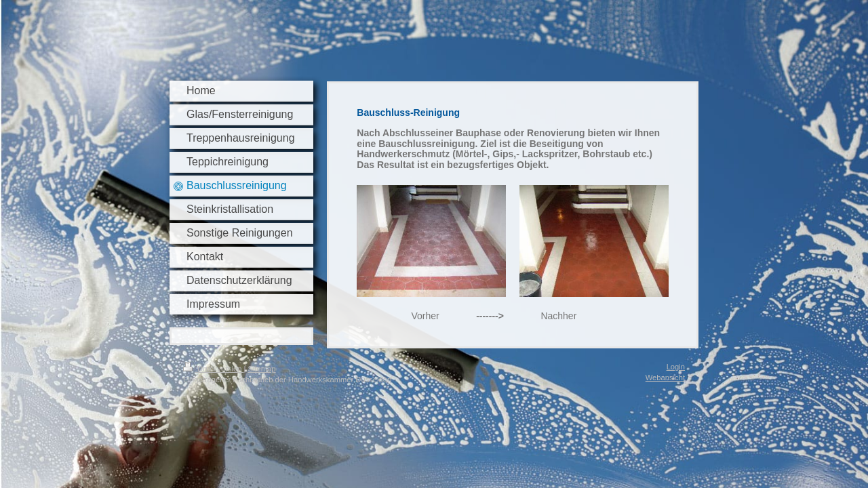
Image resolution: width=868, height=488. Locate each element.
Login (676, 367)
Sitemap (262, 369)
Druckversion (214, 369)
